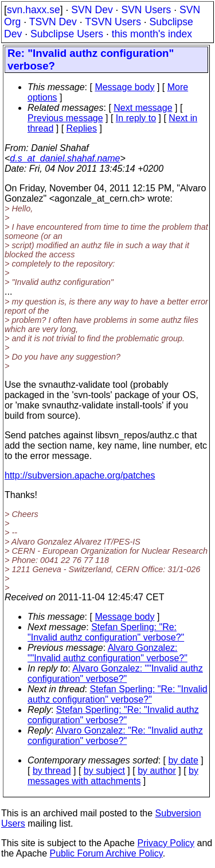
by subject (104, 771)
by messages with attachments (113, 776)
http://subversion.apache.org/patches (80, 475)
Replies (82, 128)
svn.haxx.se (34, 10)
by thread (52, 771)
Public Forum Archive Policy (106, 853)
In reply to (136, 118)
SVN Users (146, 10)
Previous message (65, 118)
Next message (143, 108)
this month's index (152, 34)
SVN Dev (92, 10)
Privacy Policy (166, 843)
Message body (124, 87)
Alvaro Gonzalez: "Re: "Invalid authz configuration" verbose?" (115, 736)
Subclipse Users (67, 34)
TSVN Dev (53, 22)
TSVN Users (113, 22)
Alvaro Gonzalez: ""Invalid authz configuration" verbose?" (107, 653)
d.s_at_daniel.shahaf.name (65, 158)
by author (157, 771)
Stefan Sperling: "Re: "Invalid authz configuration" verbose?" (106, 632)
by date (183, 760)
